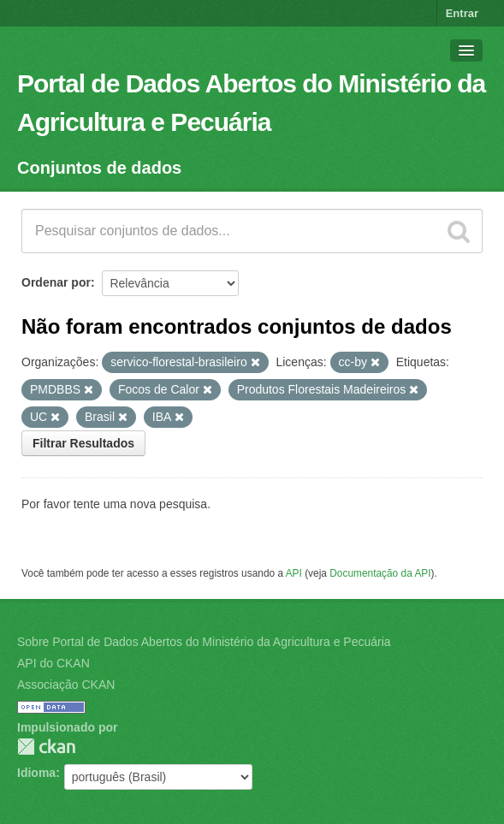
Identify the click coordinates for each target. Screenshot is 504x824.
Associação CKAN (66, 685)
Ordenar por (56, 282)
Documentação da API (380, 573)
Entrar (462, 13)
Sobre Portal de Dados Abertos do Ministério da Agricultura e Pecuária (204, 642)
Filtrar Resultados (83, 443)
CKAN (46, 747)
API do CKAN (53, 663)
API (294, 573)
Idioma (36, 773)
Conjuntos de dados (99, 168)
